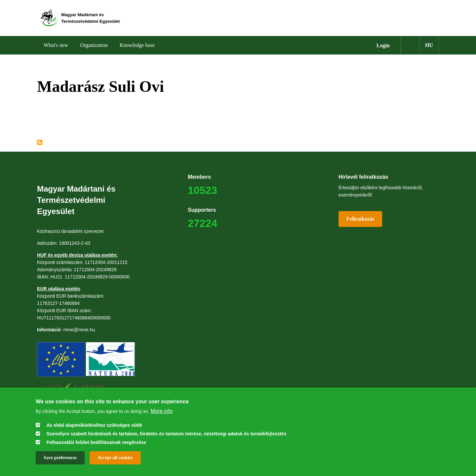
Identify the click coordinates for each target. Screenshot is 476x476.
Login (383, 46)
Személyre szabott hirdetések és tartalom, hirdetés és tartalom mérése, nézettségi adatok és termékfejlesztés (166, 434)
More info (162, 411)
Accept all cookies (115, 458)
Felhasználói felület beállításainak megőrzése (96, 442)
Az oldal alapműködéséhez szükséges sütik (94, 425)
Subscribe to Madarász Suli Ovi (40, 143)
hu (429, 46)
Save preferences (60, 458)
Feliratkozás (360, 220)
